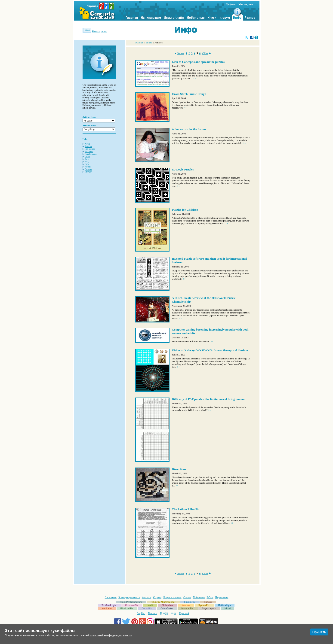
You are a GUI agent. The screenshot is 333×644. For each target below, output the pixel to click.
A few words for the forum (189, 129)
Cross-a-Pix (132, 605)
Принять (319, 632)
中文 (174, 614)
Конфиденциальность (129, 597)
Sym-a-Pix (204, 605)
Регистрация (99, 31)
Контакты (146, 597)
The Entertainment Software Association (192, 342)
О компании (111, 597)
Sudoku (208, 602)
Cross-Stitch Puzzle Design (189, 94)
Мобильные (199, 597)
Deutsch (153, 613)
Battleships (225, 605)
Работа (210, 597)
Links (88, 156)
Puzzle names (91, 154)
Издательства (222, 597)
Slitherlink (167, 605)
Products (89, 151)
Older (205, 53)
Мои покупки (245, 4)
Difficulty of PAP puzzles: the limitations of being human (208, 399)
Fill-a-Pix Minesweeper (163, 602)
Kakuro (186, 605)
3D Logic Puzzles (183, 169)
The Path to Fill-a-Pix (186, 509)
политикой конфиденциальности (111, 635)
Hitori (228, 609)
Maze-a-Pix (187, 609)
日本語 (164, 614)
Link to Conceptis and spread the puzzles (198, 62)
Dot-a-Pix (147, 609)
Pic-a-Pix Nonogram (131, 602)
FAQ (87, 162)
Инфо (149, 43)
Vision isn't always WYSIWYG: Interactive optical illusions (210, 350)
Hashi (150, 605)
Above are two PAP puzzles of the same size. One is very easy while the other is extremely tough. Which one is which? (209, 409)
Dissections (179, 469)
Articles (89, 146)
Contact (88, 169)
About (88, 167)
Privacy (88, 172)
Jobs (87, 159)
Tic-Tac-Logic (109, 605)
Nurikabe (107, 609)
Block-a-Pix (126, 609)
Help (87, 164)
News (88, 144)
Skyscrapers (209, 609)
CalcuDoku (166, 609)
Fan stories (90, 149)
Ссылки (187, 597)
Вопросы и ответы (172, 597)
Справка (157, 597)
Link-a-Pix (190, 602)
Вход (87, 30)
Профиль (231, 4)
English (141, 613)
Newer (181, 53)
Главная (139, 43)
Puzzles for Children (185, 210)
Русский (184, 613)
